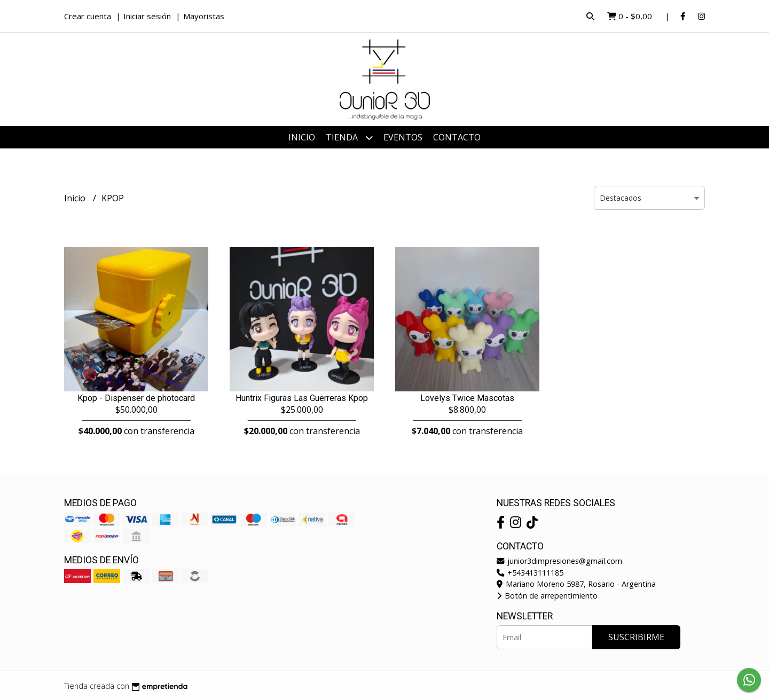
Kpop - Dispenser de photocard (136, 398)
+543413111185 (530, 573)
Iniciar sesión (147, 16)
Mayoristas (204, 16)
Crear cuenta (88, 16)
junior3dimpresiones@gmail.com (559, 561)
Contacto (457, 137)
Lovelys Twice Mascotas (467, 398)
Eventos (403, 137)
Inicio (302, 137)
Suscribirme (636, 637)
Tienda (349, 137)
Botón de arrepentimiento (547, 596)
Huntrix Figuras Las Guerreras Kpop (302, 398)
